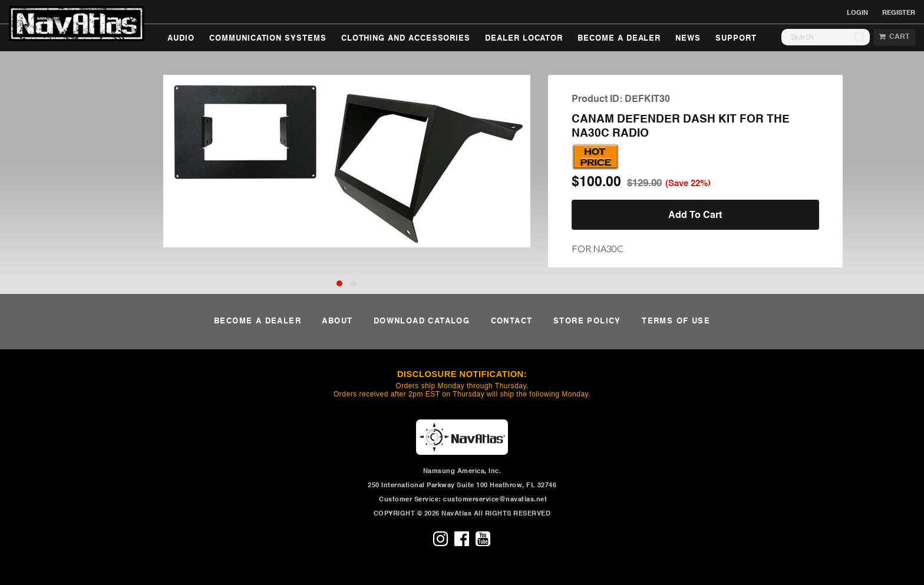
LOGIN (857, 13)
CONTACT (512, 321)
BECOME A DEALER (619, 39)
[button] (339, 283)
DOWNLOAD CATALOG (422, 321)
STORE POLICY (587, 321)
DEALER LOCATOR (524, 39)
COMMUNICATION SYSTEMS (268, 39)
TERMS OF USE (676, 321)
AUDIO (181, 39)
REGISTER (899, 13)
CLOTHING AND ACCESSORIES (406, 39)
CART (894, 37)
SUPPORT (736, 39)
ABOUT (337, 321)
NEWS (688, 39)
